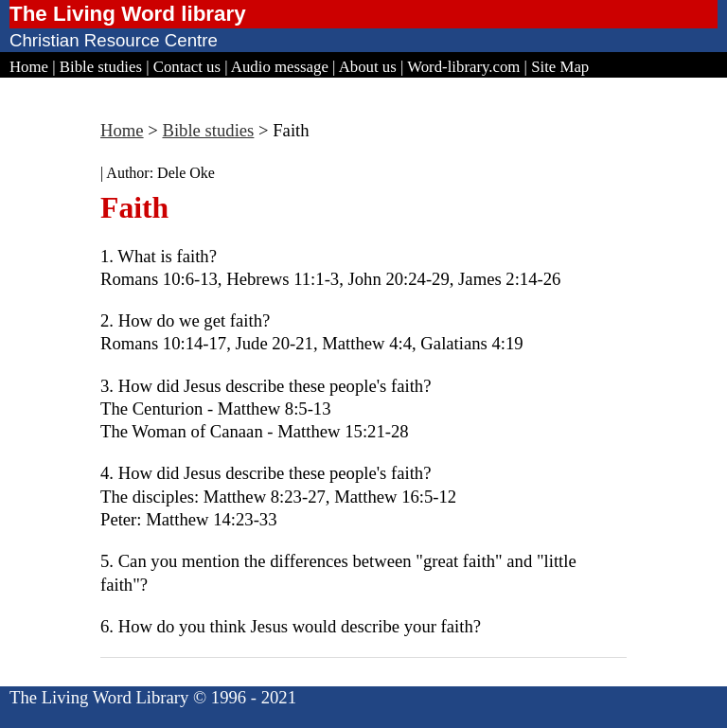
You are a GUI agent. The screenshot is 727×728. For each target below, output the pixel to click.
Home (29, 67)
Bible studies (101, 67)
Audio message (280, 67)
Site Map (560, 67)
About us (368, 67)
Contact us (187, 67)
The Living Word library (128, 14)
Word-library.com (463, 67)
